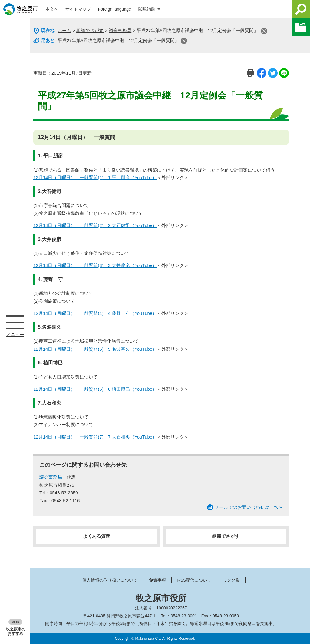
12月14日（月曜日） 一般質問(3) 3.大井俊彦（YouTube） (95, 265)
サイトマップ (78, 9)
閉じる (264, 31)
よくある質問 (97, 536)
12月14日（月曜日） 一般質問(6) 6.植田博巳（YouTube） (95, 389)
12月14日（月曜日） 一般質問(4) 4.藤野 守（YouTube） (95, 313)
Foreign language (115, 9)
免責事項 (157, 580)
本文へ (52, 9)
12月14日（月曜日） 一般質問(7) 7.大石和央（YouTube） (95, 437)
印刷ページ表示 (250, 73)
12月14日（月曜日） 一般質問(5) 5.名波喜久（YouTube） (95, 349)
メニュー (15, 322)
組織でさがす (90, 30)
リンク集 (231, 580)
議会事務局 (120, 30)
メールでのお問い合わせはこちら (249, 507)
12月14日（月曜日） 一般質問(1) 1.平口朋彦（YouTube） (95, 177)
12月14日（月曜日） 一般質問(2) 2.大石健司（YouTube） (95, 225)
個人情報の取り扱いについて (110, 580)
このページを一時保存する (301, 27)
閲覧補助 (147, 9)
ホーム (64, 30)
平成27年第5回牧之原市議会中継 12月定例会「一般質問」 (118, 40)
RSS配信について (195, 580)
